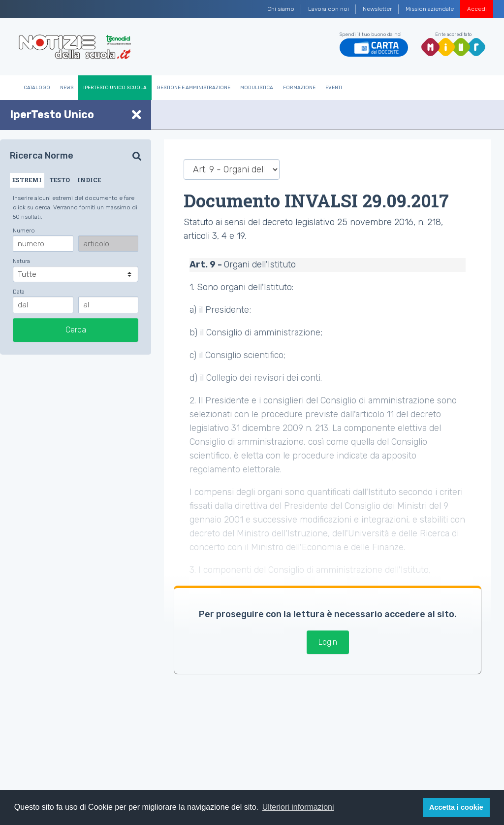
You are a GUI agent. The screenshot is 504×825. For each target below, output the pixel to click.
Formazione (299, 88)
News (67, 88)
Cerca (76, 330)
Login (328, 642)
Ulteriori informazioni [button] (298, 807)
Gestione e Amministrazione (193, 88)
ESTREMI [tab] (27, 180)
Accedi (477, 9)
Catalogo (37, 88)
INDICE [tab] (89, 180)
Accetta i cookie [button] (456, 807)
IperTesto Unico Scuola (115, 88)
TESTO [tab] (60, 180)
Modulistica (257, 88)
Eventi (334, 88)
